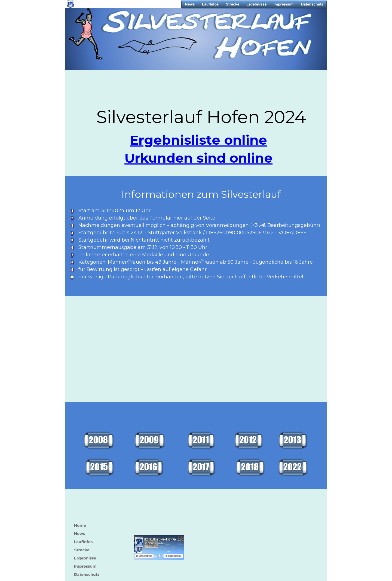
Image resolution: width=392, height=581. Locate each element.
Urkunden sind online (198, 158)
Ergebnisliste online (198, 140)
